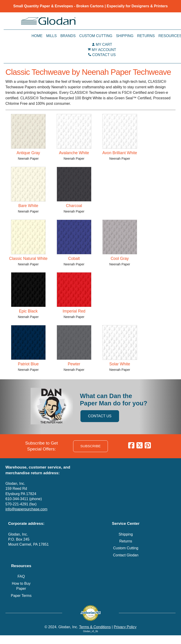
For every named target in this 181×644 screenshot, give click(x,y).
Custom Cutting (96, 36)
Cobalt (74, 259)
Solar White (120, 364)
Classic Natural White (28, 259)
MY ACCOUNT (104, 50)
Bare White (28, 206)
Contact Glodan (126, 555)
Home (37, 36)
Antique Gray (28, 153)
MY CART (104, 44)
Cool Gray (120, 259)
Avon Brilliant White (120, 153)
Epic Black (28, 311)
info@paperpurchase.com (26, 509)
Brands (68, 36)
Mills (51, 36)
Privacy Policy (125, 627)
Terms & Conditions (95, 627)
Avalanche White (74, 153)
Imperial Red (74, 311)
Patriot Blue (28, 364)
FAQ (21, 576)
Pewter (74, 364)
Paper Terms (21, 596)
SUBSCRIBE (91, 446)
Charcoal (74, 206)
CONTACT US (104, 55)
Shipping (125, 36)
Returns (146, 36)
